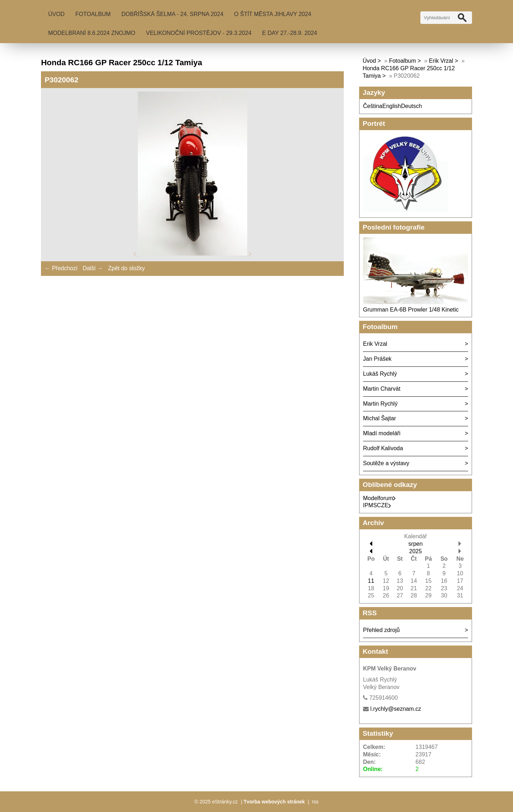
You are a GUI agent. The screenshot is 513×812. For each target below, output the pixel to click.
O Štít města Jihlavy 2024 (273, 14)
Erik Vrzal (441, 61)
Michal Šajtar (379, 418)
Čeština (373, 106)
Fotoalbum (93, 14)
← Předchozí (61, 268)
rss (315, 802)
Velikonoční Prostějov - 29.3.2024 (199, 33)
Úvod (56, 14)
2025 (416, 551)
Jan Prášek (377, 359)
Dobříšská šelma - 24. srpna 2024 (172, 14)
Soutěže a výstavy (386, 463)
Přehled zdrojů (381, 630)
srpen (415, 544)
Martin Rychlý (380, 404)
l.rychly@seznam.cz (396, 709)
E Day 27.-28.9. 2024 (290, 33)
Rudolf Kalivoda (383, 448)
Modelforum (379, 498)
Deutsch (412, 106)
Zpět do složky (126, 268)
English (392, 106)
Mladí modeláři (382, 433)
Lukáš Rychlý (380, 374)
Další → (93, 268)
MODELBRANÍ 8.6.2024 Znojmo (92, 33)
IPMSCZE (377, 505)
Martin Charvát (382, 389)
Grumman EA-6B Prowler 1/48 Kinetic (411, 310)
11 (371, 581)
